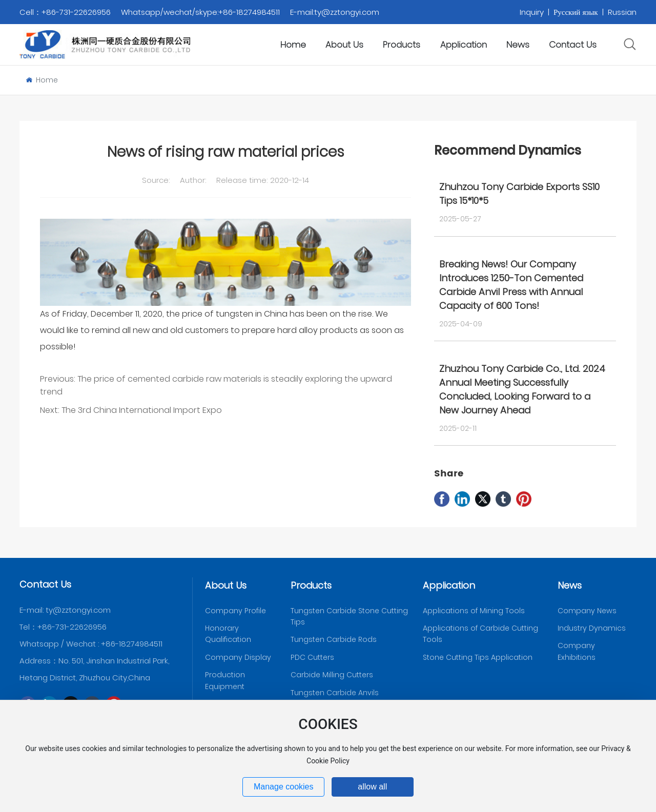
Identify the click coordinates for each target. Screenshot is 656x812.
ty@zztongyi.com (78, 610)
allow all (372, 787)
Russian (622, 12)
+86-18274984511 (132, 644)
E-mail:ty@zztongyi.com (335, 12)
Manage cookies (284, 787)
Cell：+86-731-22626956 (65, 12)
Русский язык (576, 12)
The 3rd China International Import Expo (142, 410)
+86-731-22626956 (72, 627)
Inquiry (533, 12)
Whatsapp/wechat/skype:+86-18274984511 (200, 12)
